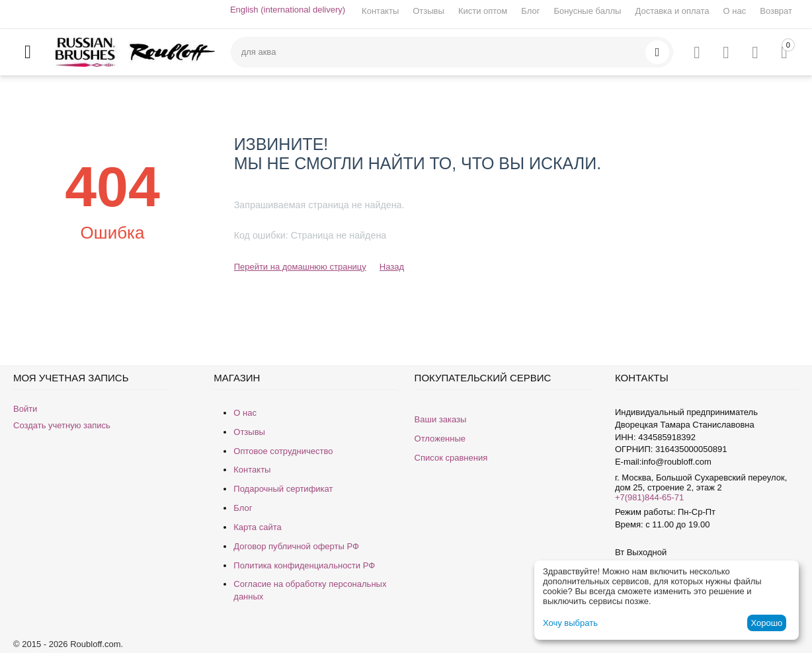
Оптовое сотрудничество (283, 451)
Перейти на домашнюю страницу (300, 267)
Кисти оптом (483, 11)
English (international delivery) (288, 10)
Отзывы (428, 11)
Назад (392, 267)
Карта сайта (257, 527)
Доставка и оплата (672, 11)
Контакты (380, 11)
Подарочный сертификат (283, 489)
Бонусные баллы (587, 11)
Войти (25, 409)
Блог (530, 11)
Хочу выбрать (570, 623)
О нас (735, 11)
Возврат (776, 11)
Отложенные (440, 439)
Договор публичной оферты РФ (296, 546)
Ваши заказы (441, 419)
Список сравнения (451, 458)
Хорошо (766, 623)
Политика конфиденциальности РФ (304, 565)
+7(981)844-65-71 (649, 497)
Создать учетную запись (62, 425)
